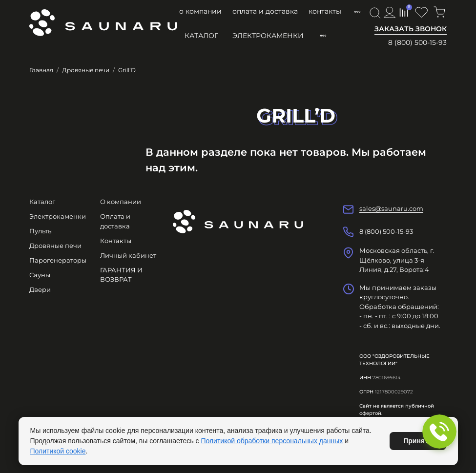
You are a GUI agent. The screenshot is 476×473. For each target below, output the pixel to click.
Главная (41, 70)
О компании (200, 11)
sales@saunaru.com (391, 208)
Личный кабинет (128, 255)
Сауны (40, 275)
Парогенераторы (58, 260)
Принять (418, 441)
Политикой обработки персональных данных (272, 441)
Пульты (41, 231)
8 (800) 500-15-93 (417, 42)
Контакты (325, 11)
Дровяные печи (86, 70)
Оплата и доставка (265, 11)
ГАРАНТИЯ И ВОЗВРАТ (121, 275)
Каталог (201, 36)
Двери (40, 289)
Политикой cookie (58, 451)
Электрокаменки (268, 36)
